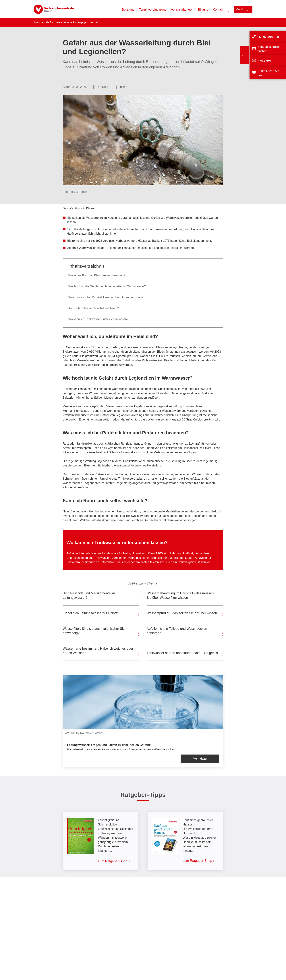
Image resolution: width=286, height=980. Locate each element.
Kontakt (218, 10)
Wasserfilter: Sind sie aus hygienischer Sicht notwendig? (95, 631)
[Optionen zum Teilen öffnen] (121, 87)
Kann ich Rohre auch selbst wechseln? (94, 308)
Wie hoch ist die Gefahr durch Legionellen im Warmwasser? (107, 286)
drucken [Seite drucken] (103, 87)
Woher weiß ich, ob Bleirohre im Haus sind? (97, 275)
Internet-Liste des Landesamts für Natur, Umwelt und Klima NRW (121, 553)
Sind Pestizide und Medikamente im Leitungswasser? (89, 595)
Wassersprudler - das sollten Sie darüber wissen (182, 613)
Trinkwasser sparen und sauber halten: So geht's (182, 653)
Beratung (128, 10)
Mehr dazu (200, 759)
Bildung (203, 10)
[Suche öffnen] (229, 9)
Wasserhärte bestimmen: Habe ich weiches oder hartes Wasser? (98, 651)
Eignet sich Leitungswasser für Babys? (91, 613)
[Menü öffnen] (243, 9)
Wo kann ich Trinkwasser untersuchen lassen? (98, 319)
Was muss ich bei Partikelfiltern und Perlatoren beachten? (106, 297)
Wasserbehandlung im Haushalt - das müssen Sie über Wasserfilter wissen (180, 595)
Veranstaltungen (182, 10)
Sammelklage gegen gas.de (80, 22)
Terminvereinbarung (153, 10)
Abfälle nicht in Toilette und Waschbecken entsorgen (177, 631)
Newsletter (264, 61)
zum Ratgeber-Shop (113, 861)
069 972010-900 (268, 37)
